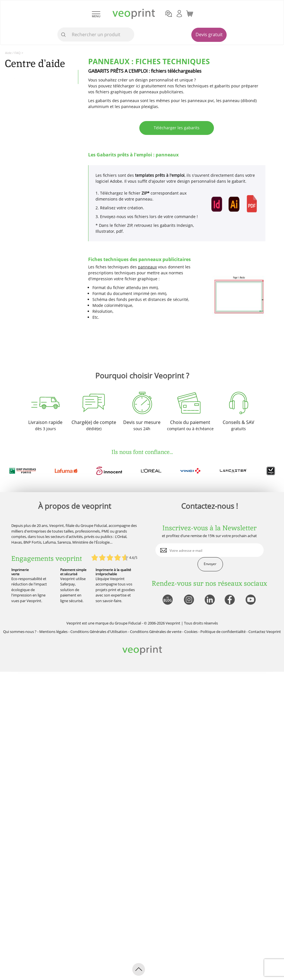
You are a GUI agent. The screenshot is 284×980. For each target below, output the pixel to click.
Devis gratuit (209, 35)
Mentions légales (53, 632)
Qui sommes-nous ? (20, 632)
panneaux (147, 267)
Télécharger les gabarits (177, 128)
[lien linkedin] (210, 600)
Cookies (191, 632)
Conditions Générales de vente (156, 632)
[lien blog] (167, 600)
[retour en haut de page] (139, 969)
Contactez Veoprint (265, 632)
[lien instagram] (188, 600)
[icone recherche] (64, 35)
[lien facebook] (230, 600)
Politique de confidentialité (223, 632)
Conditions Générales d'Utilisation (99, 632)
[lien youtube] (251, 600)
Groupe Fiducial (128, 623)
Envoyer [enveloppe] (210, 564)
